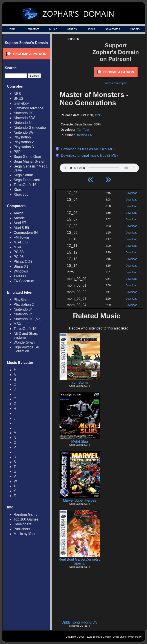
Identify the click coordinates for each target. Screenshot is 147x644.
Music (53, 29)
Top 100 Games (26, 519)
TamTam (83, 130)
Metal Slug (80, 441)
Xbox (18, 190)
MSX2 (18, 247)
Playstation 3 (24, 147)
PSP (17, 152)
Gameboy (21, 103)
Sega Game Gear (27, 157)
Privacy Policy (134, 637)
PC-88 (19, 252)
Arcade (19, 218)
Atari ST (20, 223)
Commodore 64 (26, 233)
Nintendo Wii (24, 132)
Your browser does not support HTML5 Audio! (99, 167)
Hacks (91, 29)
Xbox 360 (21, 194)
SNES (18, 98)
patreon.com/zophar (116, 83)
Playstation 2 (24, 142)
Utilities (72, 29)
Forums (73, 39)
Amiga (19, 213)
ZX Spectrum (24, 281)
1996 (98, 115)
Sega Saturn (23, 175)
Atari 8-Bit (21, 228)
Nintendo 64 (23, 123)
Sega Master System (30, 161)
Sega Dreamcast (27, 180)
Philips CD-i (23, 262)
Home (12, 29)
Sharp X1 (21, 266)
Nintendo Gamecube (30, 128)
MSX (17, 324)
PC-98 (19, 257)
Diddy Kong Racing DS (80, 622)
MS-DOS (21, 242)
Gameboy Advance (28, 108)
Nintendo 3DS (25, 118)
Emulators (32, 29)
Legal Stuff (119, 637)
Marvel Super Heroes (79, 500)
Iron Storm (80, 382)
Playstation (22, 137)
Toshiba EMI (85, 135)
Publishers (22, 529)
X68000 (20, 276)
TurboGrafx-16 (25, 185)
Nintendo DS (24, 113)
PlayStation (23, 300)
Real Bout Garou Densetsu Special (79, 561)
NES (17, 94)
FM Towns (22, 237)
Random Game (26, 514)
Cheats (135, 29)
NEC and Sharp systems (26, 336)
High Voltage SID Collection (27, 349)
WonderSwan (24, 342)
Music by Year (25, 534)
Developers (23, 524)
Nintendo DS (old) (28, 319)
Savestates (112, 29)
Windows (21, 271)
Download (131, 193)
